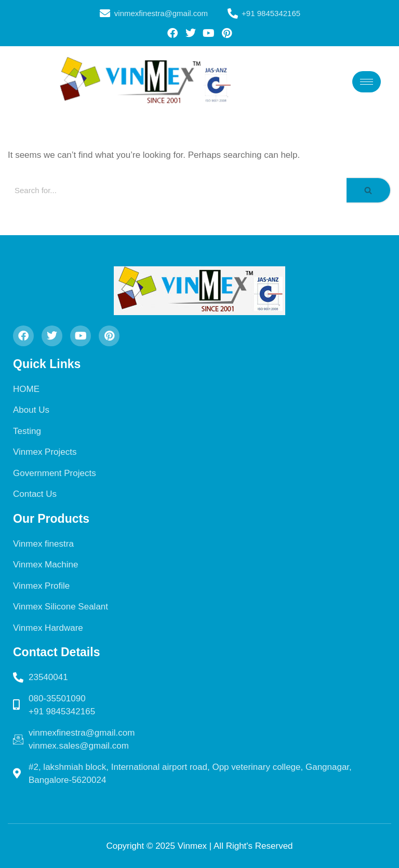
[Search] (177, 190)
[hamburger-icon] (367, 82)
